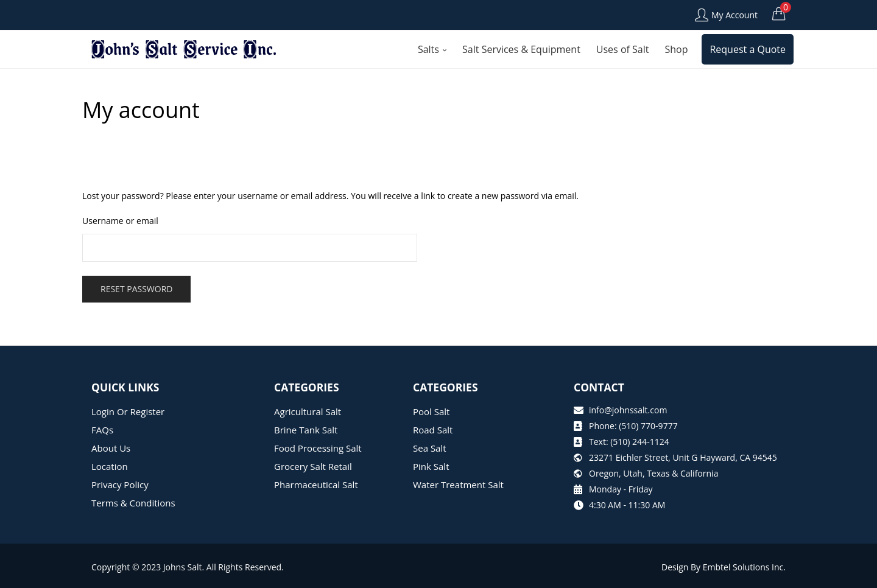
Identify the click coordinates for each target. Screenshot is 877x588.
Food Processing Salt (318, 448)
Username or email (120, 221)
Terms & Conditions (133, 503)
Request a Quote (748, 49)
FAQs (102, 430)
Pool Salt (431, 411)
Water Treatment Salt (458, 485)
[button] (779, 13)
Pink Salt (431, 466)
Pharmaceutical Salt (316, 485)
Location (110, 466)
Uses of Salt (623, 49)
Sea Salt (430, 448)
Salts (432, 49)
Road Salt (433, 430)
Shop (676, 49)
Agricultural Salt (308, 411)
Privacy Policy (120, 485)
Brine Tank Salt (306, 430)
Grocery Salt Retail (313, 466)
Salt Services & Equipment (521, 49)
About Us (111, 448)
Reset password (136, 289)
